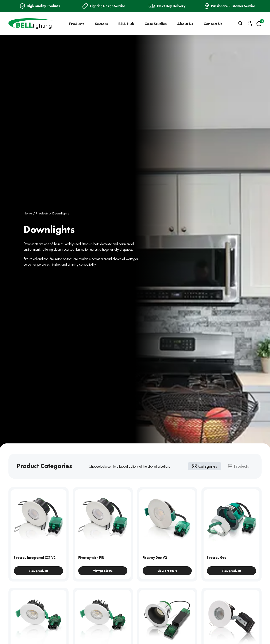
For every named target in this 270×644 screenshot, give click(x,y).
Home (28, 213)
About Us (185, 24)
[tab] (205, 466)
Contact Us (213, 24)
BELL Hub (126, 24)
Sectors (101, 24)
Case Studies (156, 24)
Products (77, 24)
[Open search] (240, 23)
